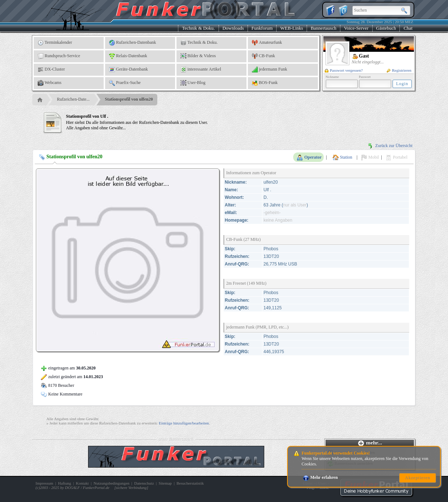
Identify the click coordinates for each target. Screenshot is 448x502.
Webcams (49, 83)
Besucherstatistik (190, 483)
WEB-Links (292, 28)
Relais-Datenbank (128, 56)
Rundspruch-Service (59, 56)
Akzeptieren (418, 478)
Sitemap (165, 483)
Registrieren (399, 70)
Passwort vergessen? (344, 70)
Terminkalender (55, 43)
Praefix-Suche (125, 83)
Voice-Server (356, 28)
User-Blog (193, 83)
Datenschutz (144, 483)
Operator (309, 158)
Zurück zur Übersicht (390, 146)
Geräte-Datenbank (128, 70)
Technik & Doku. (198, 28)
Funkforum (262, 28)
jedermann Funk (269, 70)
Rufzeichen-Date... (73, 99)
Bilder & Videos (198, 56)
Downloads (233, 28)
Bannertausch (323, 28)
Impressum (44, 483)
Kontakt (82, 483)
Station (343, 158)
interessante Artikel (201, 70)
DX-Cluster (51, 70)
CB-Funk (264, 56)
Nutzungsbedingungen (111, 483)
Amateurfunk (267, 43)
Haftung (65, 483)
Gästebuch (386, 28)
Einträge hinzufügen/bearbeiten (184, 423)
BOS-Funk (265, 83)
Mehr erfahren (320, 477)
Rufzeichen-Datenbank (133, 43)
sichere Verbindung (131, 488)
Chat (408, 28)
